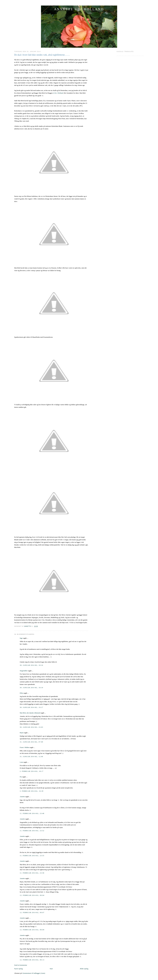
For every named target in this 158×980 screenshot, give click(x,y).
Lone (21, 762)
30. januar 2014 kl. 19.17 (31, 707)
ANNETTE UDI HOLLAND (79, 9)
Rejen (22, 733)
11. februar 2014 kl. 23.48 (32, 813)
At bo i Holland (58, 93)
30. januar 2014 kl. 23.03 (31, 727)
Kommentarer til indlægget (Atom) (34, 973)
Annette (22, 797)
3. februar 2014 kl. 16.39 (32, 791)
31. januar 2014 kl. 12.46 (31, 756)
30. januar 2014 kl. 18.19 (31, 688)
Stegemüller (24, 671)
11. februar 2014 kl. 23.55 (32, 856)
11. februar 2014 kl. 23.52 (32, 831)
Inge (21, 638)
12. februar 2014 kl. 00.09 (32, 930)
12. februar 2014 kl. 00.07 (32, 912)
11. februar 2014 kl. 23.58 (32, 873)
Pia (21, 777)
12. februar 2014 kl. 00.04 (32, 895)
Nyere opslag (18, 969)
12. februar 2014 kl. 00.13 (32, 960)
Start (51, 969)
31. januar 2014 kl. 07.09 (31, 742)
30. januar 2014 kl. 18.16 (31, 665)
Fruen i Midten (25, 747)
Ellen (21, 693)
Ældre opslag (84, 969)
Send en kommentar (21, 965)
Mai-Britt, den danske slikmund (30, 713)
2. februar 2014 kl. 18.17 (32, 771)
